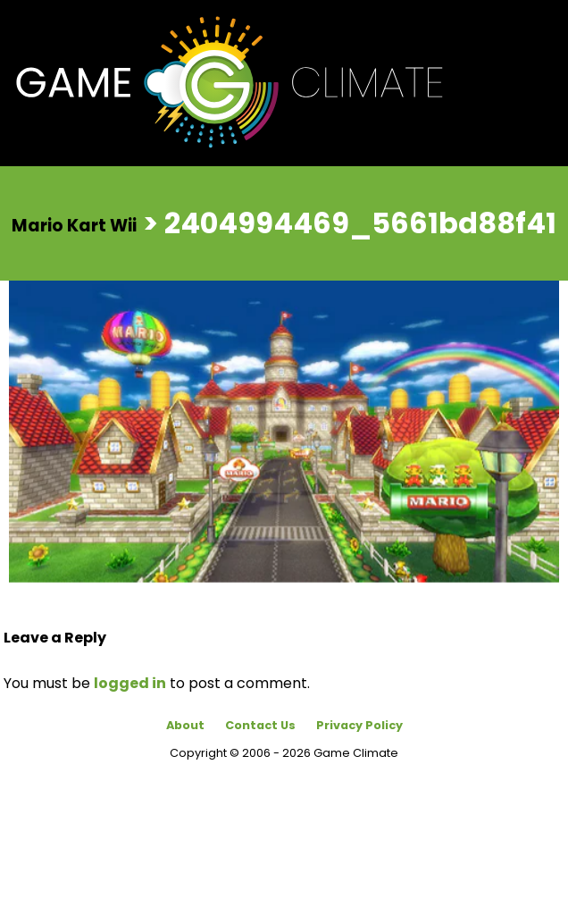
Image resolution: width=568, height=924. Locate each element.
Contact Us (260, 725)
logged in (130, 683)
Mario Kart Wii (74, 225)
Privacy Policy (359, 725)
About (185, 725)
